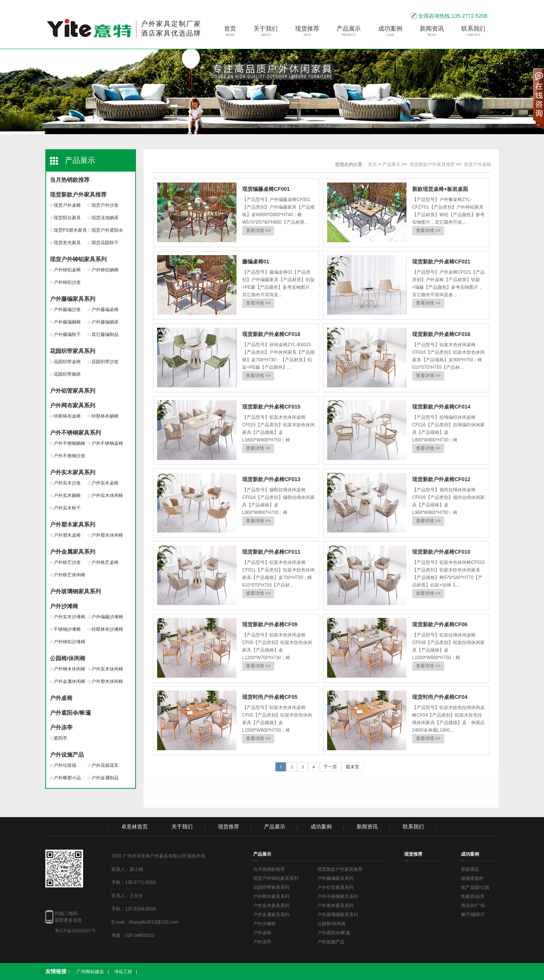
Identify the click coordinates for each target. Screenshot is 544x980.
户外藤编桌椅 (105, 310)
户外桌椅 (61, 698)
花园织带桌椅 (67, 362)
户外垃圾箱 (65, 765)
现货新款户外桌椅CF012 (441, 479)
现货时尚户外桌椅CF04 (440, 697)
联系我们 (473, 31)
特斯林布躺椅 (105, 416)
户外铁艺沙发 (67, 562)
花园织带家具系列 (73, 351)
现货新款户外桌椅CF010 (441, 552)
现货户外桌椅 (67, 205)
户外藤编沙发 (67, 310)
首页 (230, 31)
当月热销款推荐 (70, 180)
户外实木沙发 (67, 483)
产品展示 (349, 31)
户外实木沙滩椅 (70, 617)
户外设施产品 (67, 755)
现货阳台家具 (67, 218)
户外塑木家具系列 (73, 524)
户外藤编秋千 (67, 334)
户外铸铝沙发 (67, 282)
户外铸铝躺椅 (105, 270)
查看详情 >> (258, 231)
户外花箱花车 (105, 765)
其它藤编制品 (105, 334)
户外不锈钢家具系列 (75, 433)
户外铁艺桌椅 (105, 562)
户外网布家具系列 (73, 405)
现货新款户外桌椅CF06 (440, 624)
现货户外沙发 (105, 205)
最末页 (352, 767)
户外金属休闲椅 (70, 681)
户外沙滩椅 (64, 606)
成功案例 (390, 31)
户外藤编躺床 (105, 322)
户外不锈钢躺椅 (70, 443)
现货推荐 (307, 31)
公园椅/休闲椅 (68, 658)
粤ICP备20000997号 (75, 931)
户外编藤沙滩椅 (107, 617)
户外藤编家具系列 (73, 299)
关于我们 (266, 31)
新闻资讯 (432, 31)
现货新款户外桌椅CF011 (271, 552)
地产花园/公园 (475, 887)
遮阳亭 (60, 738)
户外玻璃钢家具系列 (75, 591)
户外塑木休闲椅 (107, 535)
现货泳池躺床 (105, 218)
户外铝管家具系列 (73, 391)
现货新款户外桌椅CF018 (271, 334)
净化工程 (123, 972)
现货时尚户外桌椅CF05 (270, 697)
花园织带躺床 (67, 374)
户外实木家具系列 (73, 472)
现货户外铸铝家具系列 (78, 259)
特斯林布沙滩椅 (107, 629)
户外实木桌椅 (105, 483)
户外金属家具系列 (73, 552)
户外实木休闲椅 (107, 495)
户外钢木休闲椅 (70, 669)
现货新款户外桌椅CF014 (441, 407)
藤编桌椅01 (256, 262)
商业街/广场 (473, 906)
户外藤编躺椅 (67, 322)
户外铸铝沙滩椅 (70, 642)
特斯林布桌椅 (67, 416)
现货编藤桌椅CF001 (266, 189)
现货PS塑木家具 (70, 230)
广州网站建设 (90, 972)
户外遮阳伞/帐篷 (70, 713)
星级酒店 (470, 869)
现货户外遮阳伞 (107, 230)
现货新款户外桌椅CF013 (271, 479)
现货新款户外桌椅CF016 (441, 334)
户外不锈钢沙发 (70, 456)
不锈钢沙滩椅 (67, 629)
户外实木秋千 (67, 508)
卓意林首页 (134, 827)
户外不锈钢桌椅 (107, 443)
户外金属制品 (105, 778)
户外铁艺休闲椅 (70, 575)
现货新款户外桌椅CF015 (271, 407)
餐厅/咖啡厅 (473, 915)
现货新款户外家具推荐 (78, 194)
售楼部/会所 (473, 896)
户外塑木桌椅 (67, 535)
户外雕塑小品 (67, 778)
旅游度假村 (472, 878)
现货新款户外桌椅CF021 (441, 262)
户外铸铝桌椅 (67, 270)
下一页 (330, 767)
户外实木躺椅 (67, 495)
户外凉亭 (61, 727)
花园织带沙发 (105, 362)
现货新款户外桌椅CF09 (270, 624)
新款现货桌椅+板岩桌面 (440, 189)
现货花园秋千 (105, 243)
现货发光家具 (67, 243)
